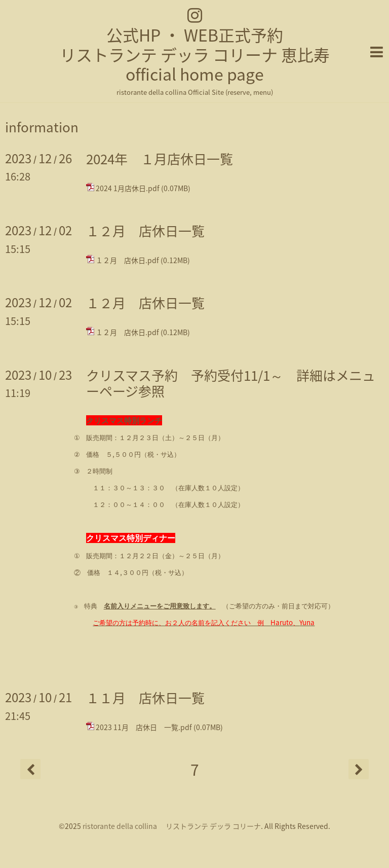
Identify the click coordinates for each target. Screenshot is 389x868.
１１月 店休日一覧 (145, 698)
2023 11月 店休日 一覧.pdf (144, 727)
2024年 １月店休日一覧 (160, 159)
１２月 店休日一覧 (145, 231)
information (42, 127)
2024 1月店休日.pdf (128, 188)
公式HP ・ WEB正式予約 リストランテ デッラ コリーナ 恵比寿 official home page (195, 54)
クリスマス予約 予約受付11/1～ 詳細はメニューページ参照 (231, 383)
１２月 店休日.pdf (127, 260)
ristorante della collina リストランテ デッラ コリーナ (172, 826)
